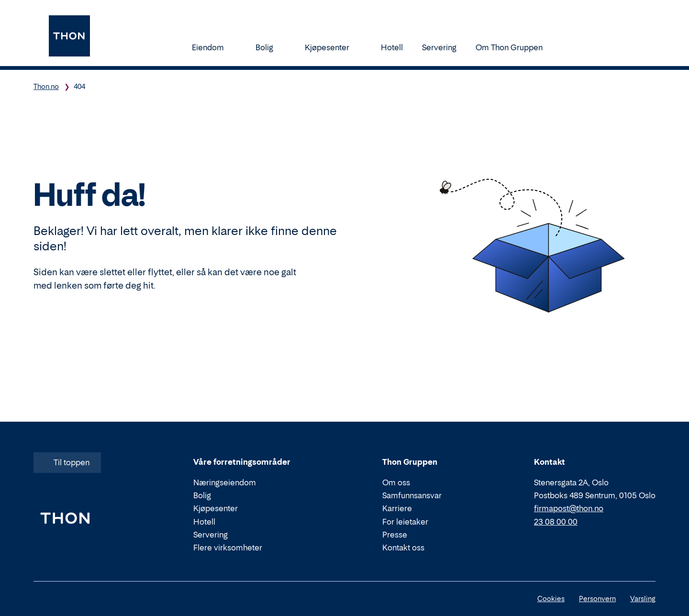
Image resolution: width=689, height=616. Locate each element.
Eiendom (214, 47)
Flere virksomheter (228, 548)
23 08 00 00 (556, 522)
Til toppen (66, 462)
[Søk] (572, 47)
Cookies (551, 599)
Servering (439, 47)
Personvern (597, 599)
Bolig (271, 47)
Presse (395, 535)
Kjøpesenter (333, 47)
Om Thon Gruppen (515, 47)
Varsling (643, 599)
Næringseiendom (225, 482)
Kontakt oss (403, 548)
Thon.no (46, 86)
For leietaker (405, 522)
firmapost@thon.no (569, 509)
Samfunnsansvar (412, 496)
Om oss (396, 482)
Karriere (397, 509)
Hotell (392, 47)
